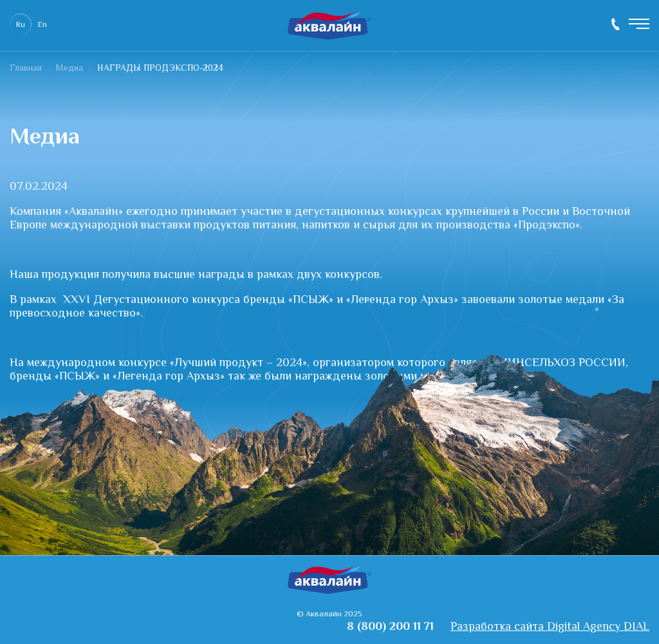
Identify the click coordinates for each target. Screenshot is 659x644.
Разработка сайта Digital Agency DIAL (550, 628)
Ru (21, 25)
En (42, 25)
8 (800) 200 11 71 (616, 24)
